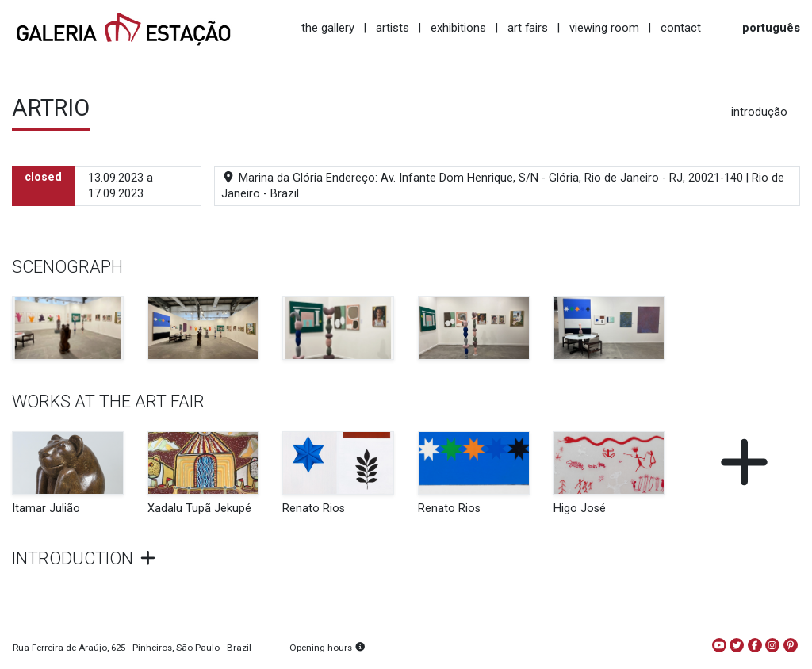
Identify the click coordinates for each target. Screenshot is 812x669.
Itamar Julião (46, 508)
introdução (759, 112)
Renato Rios (314, 508)
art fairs (528, 28)
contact (681, 28)
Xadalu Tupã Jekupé (199, 508)
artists (393, 28)
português (771, 28)
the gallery (328, 28)
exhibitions (458, 28)
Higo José (580, 508)
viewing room (604, 28)
